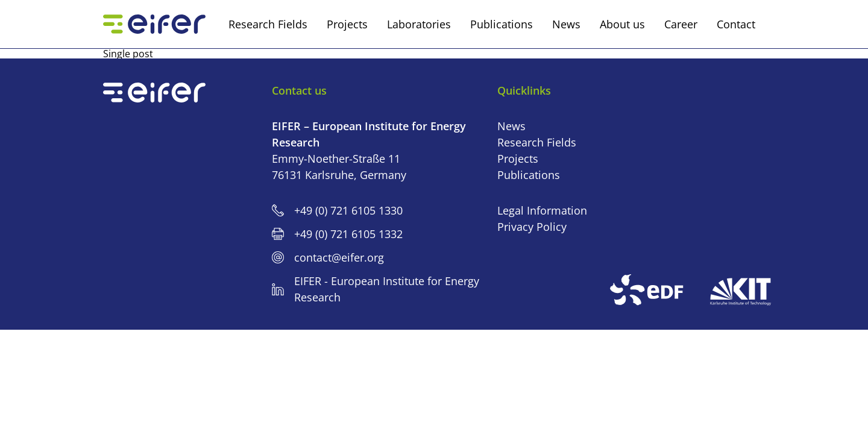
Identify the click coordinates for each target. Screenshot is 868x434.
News (511, 126)
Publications (529, 175)
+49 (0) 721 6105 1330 (348, 210)
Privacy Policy (532, 227)
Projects (518, 159)
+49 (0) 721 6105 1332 (348, 234)
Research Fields (537, 142)
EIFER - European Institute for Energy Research (387, 289)
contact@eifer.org (339, 257)
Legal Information (542, 210)
